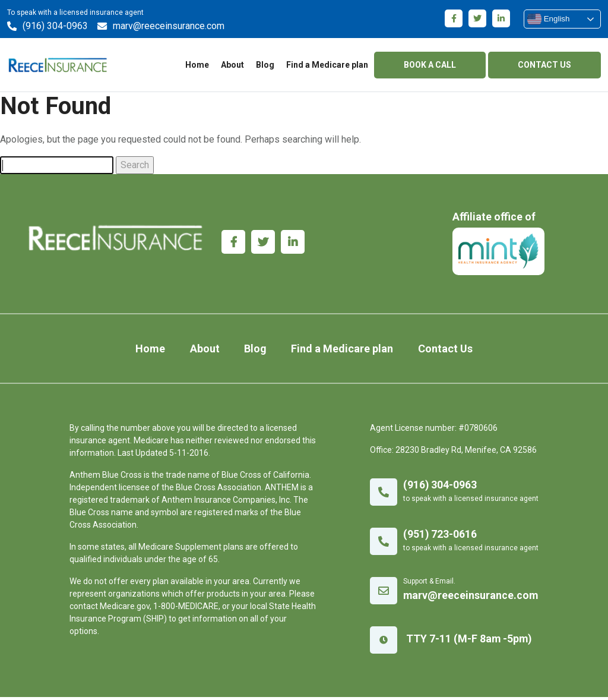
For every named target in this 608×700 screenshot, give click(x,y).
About (232, 65)
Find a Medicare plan (327, 65)
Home (197, 65)
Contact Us (436, 351)
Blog (265, 65)
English (548, 19)
